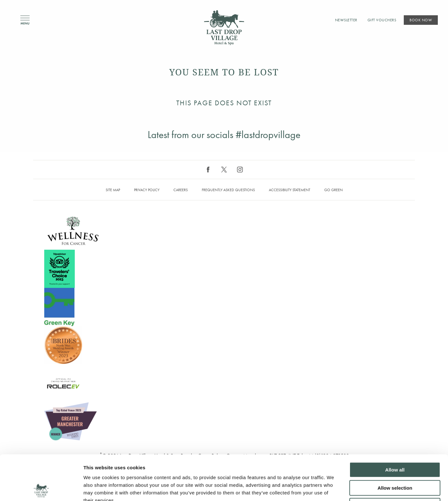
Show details (334, 488)
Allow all (395, 425)
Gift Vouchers (382, 20)
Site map (113, 190)
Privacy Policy (147, 190)
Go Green (333, 190)
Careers (181, 190)
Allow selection (395, 443)
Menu (25, 20)
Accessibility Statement (290, 190)
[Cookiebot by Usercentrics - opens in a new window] (41, 489)
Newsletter (346, 20)
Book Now (421, 20)
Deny (395, 461)
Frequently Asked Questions (228, 190)
